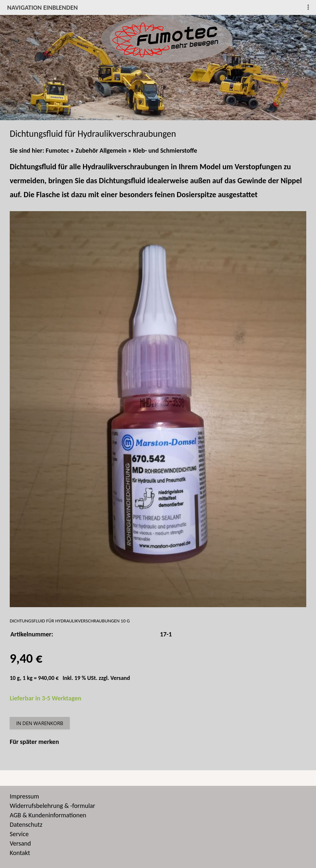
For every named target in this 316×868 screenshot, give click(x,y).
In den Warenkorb (40, 723)
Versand (120, 678)
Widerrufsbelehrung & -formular (52, 806)
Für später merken (34, 742)
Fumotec (57, 150)
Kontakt (20, 853)
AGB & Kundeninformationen (48, 815)
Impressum (24, 796)
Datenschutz (26, 824)
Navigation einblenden (43, 7)
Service (19, 834)
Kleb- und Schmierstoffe (165, 150)
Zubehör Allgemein (101, 150)
